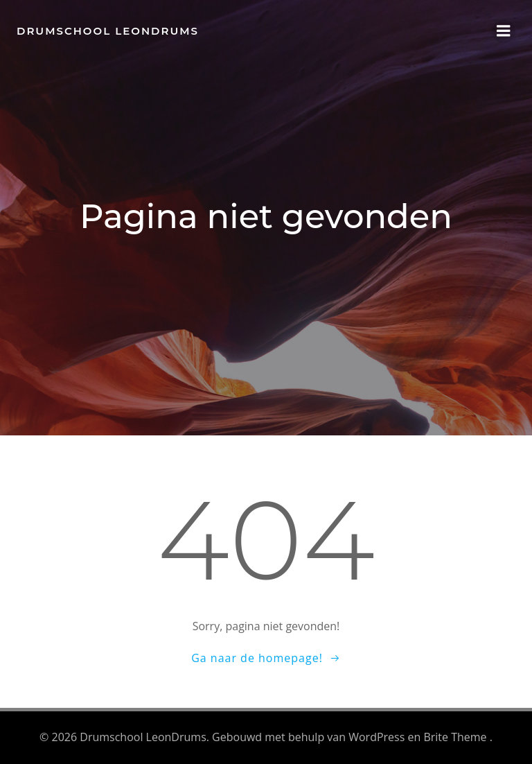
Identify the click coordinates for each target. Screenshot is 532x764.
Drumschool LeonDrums (108, 31)
